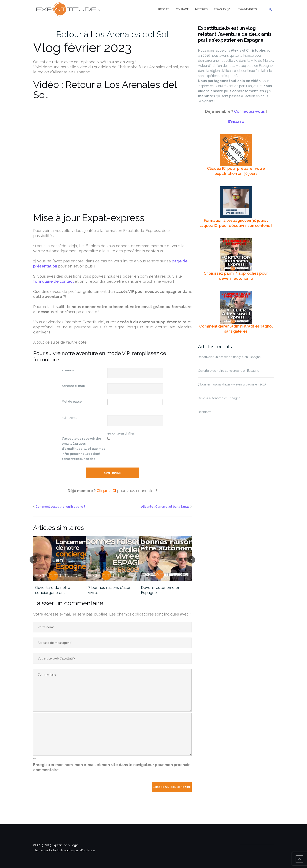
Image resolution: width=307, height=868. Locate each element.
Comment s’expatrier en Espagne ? (60, 507)
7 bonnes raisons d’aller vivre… (109, 590)
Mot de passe (72, 402)
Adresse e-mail (73, 386)
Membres (201, 9)
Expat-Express (247, 9)
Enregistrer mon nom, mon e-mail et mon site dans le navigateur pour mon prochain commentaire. (112, 767)
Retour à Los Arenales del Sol (112, 34)
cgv (75, 845)
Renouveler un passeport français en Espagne (229, 357)
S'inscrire (236, 121)
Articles (163, 9)
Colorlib (55, 850)
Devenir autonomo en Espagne (161, 590)
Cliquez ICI (106, 491)
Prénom (68, 370)
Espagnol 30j (223, 9)
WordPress (87, 850)
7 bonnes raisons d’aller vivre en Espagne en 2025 (232, 384)
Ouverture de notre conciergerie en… (53, 590)
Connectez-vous (249, 111)
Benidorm (205, 412)
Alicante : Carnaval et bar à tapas (165, 507)
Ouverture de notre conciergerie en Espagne (229, 371)
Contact (182, 9)
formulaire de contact (53, 281)
